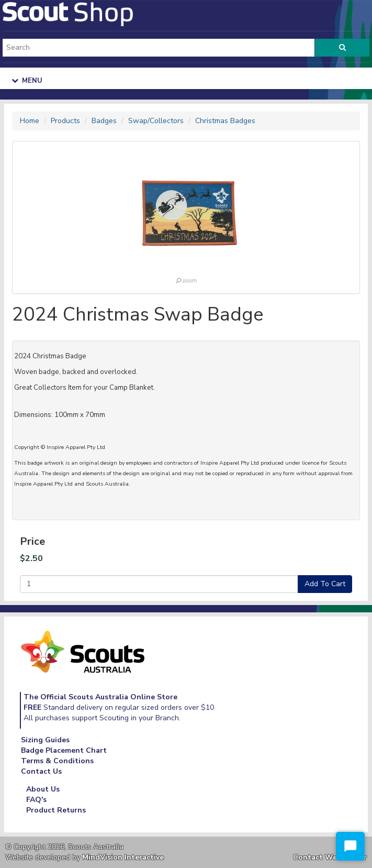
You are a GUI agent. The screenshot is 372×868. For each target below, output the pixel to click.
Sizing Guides (45, 740)
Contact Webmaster (330, 857)
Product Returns (56, 810)
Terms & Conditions (57, 761)
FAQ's (36, 800)
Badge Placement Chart (64, 750)
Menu (27, 81)
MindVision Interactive (123, 857)
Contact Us (41, 771)
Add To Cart (325, 584)
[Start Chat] (350, 846)
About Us (43, 789)
